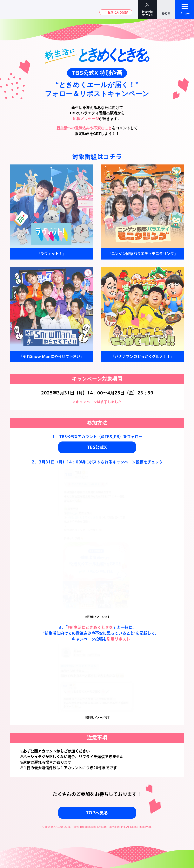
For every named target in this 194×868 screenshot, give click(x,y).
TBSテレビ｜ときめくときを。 (15, 9)
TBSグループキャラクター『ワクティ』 (37, 9)
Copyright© (49, 827)
